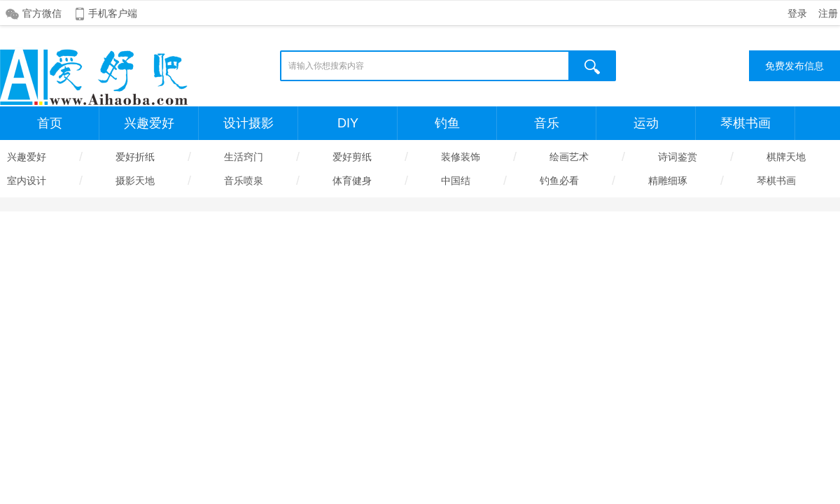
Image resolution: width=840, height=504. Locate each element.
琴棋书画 (745, 123)
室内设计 (27, 181)
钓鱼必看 (559, 181)
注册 (828, 13)
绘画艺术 (569, 157)
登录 (797, 13)
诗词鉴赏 (678, 157)
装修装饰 (461, 157)
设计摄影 (248, 123)
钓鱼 (447, 123)
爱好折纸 (135, 157)
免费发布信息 (794, 66)
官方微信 (42, 13)
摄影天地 (135, 181)
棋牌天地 (786, 157)
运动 (646, 123)
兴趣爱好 (149, 123)
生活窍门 (244, 157)
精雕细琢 (668, 181)
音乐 (547, 123)
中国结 (456, 181)
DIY (348, 123)
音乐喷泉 (244, 181)
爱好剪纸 (352, 157)
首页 (50, 123)
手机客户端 (113, 13)
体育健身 (352, 181)
